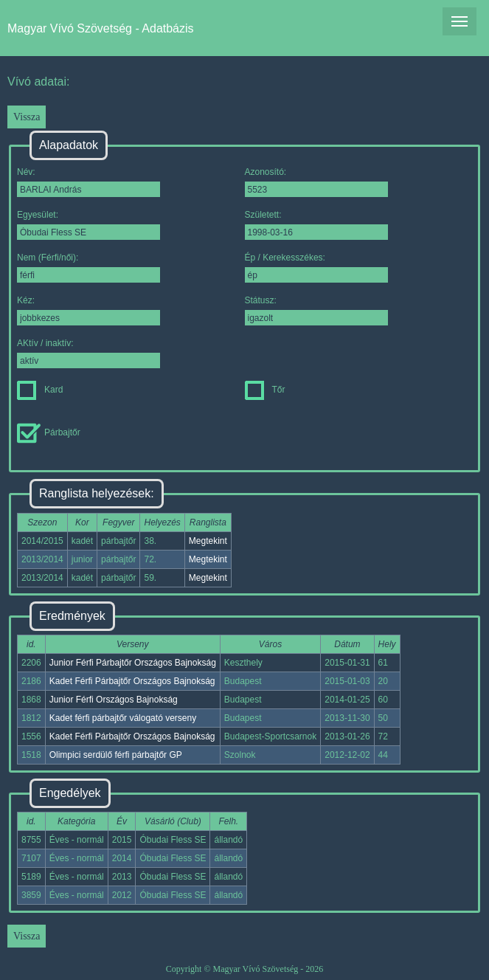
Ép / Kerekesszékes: (316, 268)
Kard (40, 390)
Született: (316, 225)
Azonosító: (316, 182)
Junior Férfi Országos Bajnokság (114, 700)
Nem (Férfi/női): (89, 268)
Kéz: (89, 310)
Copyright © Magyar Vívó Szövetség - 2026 (245, 969)
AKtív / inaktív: (89, 353)
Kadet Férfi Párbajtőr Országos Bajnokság (132, 681)
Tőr (265, 390)
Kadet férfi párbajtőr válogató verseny (123, 718)
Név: (89, 182)
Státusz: (316, 310)
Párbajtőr (49, 432)
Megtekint (208, 541)
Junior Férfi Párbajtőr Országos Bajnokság (133, 663)
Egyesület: (89, 225)
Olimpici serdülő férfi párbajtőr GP (116, 755)
